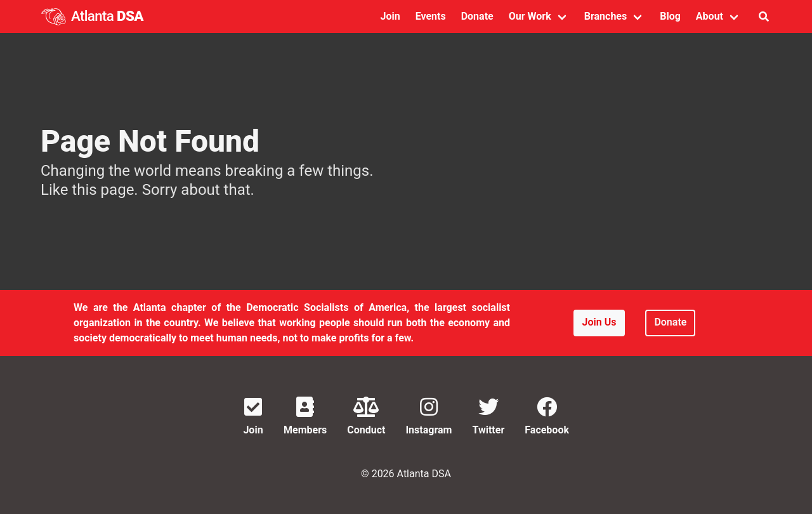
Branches (606, 16)
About (710, 16)
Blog (670, 16)
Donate (477, 16)
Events (431, 16)
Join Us (599, 322)
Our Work (530, 16)
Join (390, 16)
